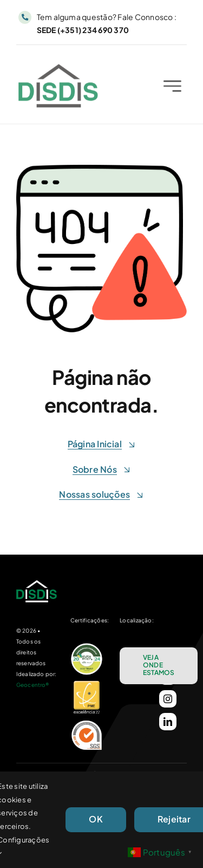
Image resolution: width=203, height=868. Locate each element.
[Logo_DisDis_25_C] (58, 70)
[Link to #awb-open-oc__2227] (172, 88)
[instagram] (168, 699)
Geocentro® (33, 685)
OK (96, 819)
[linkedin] (168, 722)
